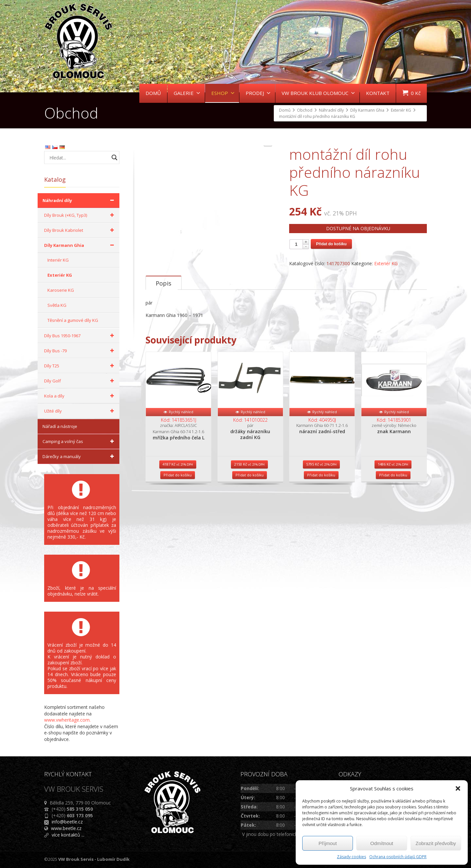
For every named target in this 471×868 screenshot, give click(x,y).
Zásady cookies (351, 857)
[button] (458, 788)
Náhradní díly (79, 200)
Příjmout (328, 843)
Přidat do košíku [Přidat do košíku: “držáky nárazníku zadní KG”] (250, 512)
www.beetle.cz (66, 828)
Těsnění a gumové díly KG (73, 320)
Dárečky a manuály (79, 456)
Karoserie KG (61, 290)
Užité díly (80, 411)
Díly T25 (80, 366)
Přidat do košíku (331, 244)
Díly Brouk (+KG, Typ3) (80, 215)
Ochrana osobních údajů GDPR (398, 857)
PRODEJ (258, 93)
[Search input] (78, 157)
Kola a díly (80, 396)
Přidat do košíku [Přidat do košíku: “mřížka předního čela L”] (178, 512)
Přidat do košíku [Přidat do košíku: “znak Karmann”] (393, 512)
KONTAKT (378, 93)
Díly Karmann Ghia (80, 245)
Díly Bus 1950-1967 (80, 336)
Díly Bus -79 (80, 351)
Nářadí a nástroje (60, 426)
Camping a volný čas (79, 441)
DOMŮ (153, 93)
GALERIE (187, 93)
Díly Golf (80, 381)
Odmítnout (382, 843)
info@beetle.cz (67, 822)
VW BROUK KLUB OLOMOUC (318, 93)
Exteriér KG (386, 263)
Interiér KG (58, 260)
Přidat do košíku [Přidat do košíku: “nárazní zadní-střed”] (321, 512)
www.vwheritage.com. (67, 720)
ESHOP (223, 93)
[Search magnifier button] (114, 157)
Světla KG (57, 305)
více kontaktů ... (68, 835)
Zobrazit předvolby (436, 843)
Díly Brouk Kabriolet (80, 230)
